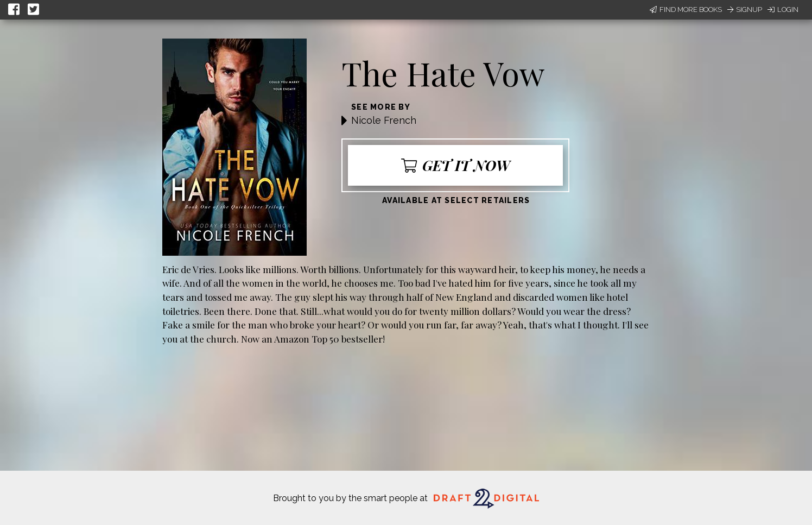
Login (783, 10)
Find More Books (686, 10)
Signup (745, 10)
